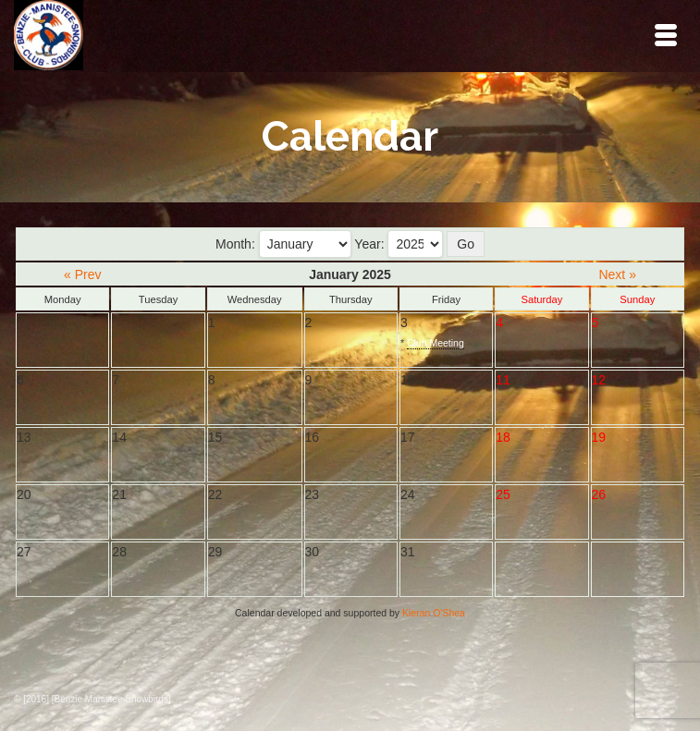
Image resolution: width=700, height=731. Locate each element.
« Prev (82, 274)
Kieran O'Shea (434, 613)
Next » (617, 274)
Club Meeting (436, 343)
